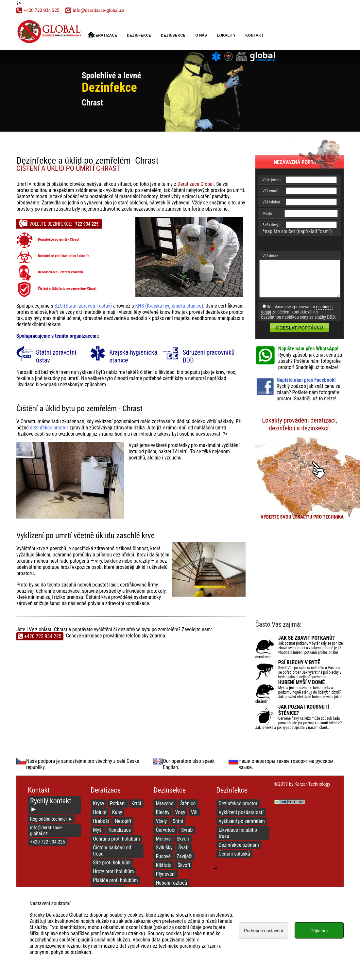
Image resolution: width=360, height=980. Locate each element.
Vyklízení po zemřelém (242, 821)
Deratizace (103, 35)
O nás (201, 35)
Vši (194, 812)
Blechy (163, 812)
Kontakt (254, 35)
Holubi (100, 812)
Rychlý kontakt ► (51, 805)
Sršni (178, 821)
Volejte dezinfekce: (59, 223)
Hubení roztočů (171, 883)
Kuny (117, 812)
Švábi (184, 848)
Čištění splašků (234, 854)
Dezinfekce (139, 35)
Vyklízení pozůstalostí (241, 812)
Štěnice (188, 803)
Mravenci (165, 803)
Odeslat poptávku (300, 328)
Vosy (180, 812)
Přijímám (319, 931)
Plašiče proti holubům (115, 880)
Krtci (136, 803)
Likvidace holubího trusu (238, 833)
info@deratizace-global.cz (95, 10)
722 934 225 (38, 10)
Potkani (118, 803)
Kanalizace (120, 830)
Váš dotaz (270, 256)
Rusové (163, 856)
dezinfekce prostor (49, 428)
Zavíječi (185, 856)
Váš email (270, 191)
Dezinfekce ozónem (239, 845)
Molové (163, 839)
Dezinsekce (173, 35)
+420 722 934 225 (48, 842)
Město (267, 214)
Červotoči (165, 830)
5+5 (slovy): (272, 225)
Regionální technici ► (51, 819)
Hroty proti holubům (113, 871)
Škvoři (183, 839)
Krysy (98, 803)
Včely (161, 821)
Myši (98, 830)
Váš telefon (271, 202)
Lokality (226, 35)
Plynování (166, 874)
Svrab (187, 830)
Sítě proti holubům (112, 863)
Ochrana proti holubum (116, 839)
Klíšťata (164, 865)
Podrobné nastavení (263, 931)
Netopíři (123, 821)
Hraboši (101, 821)
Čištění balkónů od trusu (112, 851)
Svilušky (164, 848)
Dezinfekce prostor (238, 803)
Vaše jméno (272, 180)
